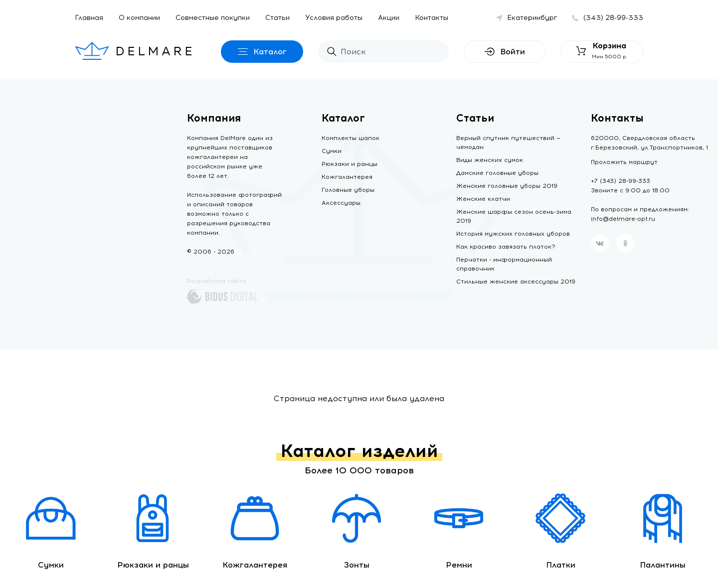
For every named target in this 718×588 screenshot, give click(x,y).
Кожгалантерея (347, 177)
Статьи (277, 18)
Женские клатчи (483, 199)
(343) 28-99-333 (613, 18)
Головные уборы (348, 190)
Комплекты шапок (351, 138)
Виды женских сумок (490, 160)
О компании (139, 18)
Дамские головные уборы (497, 173)
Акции (389, 18)
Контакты (432, 18)
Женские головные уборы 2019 (507, 186)
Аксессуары (341, 203)
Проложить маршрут (624, 162)
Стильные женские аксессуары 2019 (516, 282)
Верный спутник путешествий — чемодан (508, 143)
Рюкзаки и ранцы (350, 164)
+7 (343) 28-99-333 (621, 181)
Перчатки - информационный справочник (504, 264)
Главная (89, 18)
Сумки (332, 151)
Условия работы (334, 18)
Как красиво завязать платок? (506, 247)
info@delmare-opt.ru (623, 219)
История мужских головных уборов (513, 234)
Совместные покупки (213, 18)
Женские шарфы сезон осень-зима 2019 (514, 216)
